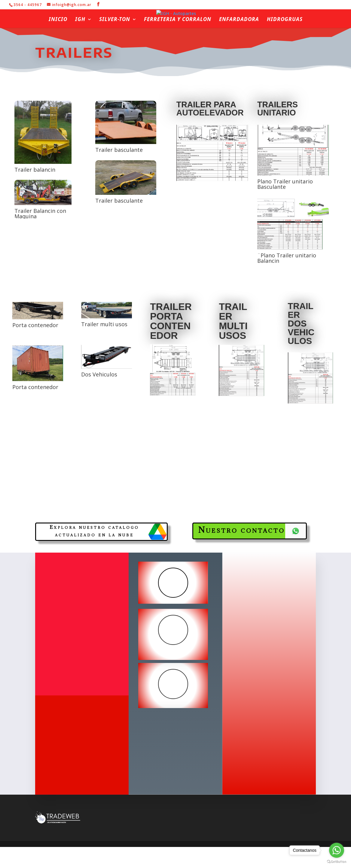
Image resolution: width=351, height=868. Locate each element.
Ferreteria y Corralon (178, 20)
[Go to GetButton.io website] (337, 862)
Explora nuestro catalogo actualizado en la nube (94, 531)
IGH (80, 20)
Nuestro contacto (241, 530)
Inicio (58, 20)
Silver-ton (115, 20)
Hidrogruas (285, 20)
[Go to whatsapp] (337, 850)
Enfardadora (239, 20)
